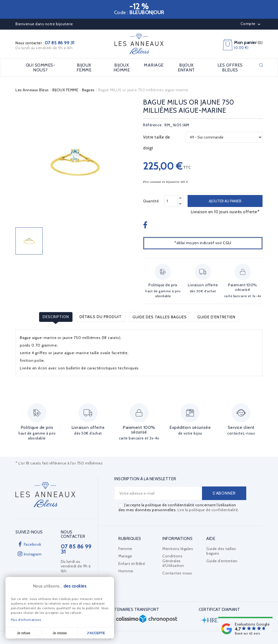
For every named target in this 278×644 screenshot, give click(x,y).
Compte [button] (251, 24)
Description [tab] (56, 317)
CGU (227, 243)
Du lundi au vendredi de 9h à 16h (44, 48)
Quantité (151, 201)
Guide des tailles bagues (160, 317)
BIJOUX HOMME (122, 67)
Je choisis (60, 633)
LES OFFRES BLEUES (230, 67)
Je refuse (23, 633)
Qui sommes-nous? (41, 67)
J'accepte (96, 633)
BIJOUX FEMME (84, 67)
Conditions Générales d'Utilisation (173, 561)
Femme (125, 549)
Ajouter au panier (225, 201)
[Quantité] (171, 201)
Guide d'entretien (216, 317)
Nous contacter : (45, 43)
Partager (146, 226)
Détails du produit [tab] (101, 317)
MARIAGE (154, 65)
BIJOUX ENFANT (186, 67)
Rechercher (261, 65)
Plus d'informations (26, 620)
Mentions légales (178, 549)
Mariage (125, 556)
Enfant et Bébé (132, 564)
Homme (126, 571)
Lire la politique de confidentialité (208, 510)
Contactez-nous (177, 573)
